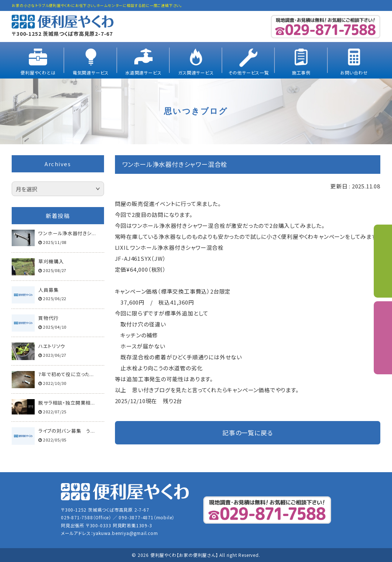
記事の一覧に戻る (247, 433)
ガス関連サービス (196, 72)
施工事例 (301, 72)
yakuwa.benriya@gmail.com (125, 533)
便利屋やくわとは (38, 72)
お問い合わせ (354, 72)
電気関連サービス (91, 72)
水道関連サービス (143, 72)
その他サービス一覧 (249, 72)
